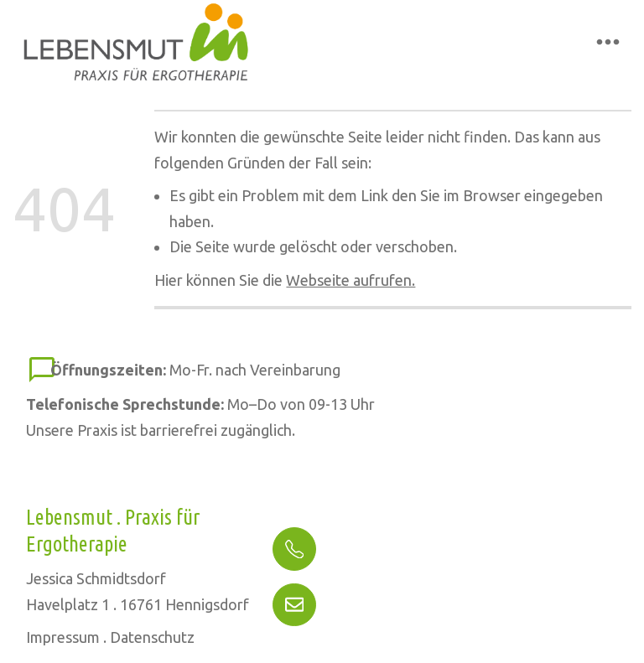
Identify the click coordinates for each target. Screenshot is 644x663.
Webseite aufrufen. (351, 280)
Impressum (63, 637)
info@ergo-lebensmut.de (382, 601)
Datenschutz (152, 637)
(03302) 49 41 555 (358, 552)
